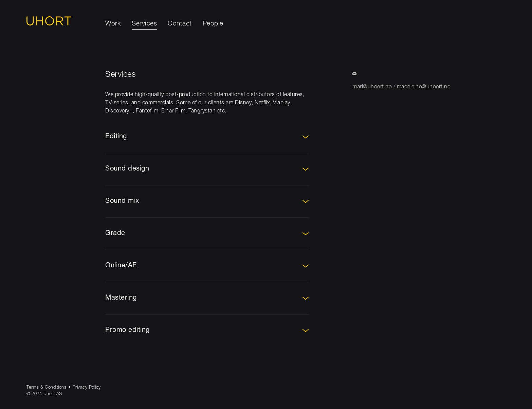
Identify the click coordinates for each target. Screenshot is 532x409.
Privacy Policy (87, 388)
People (213, 24)
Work (113, 24)
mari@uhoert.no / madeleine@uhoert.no (401, 87)
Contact (180, 24)
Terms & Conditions (46, 388)
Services (144, 24)
